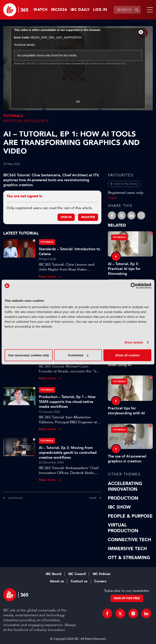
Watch (41, 10)
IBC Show (119, 507)
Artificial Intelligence (26, 121)
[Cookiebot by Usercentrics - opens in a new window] (134, 286)
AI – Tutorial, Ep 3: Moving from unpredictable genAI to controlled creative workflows (68, 453)
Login (112, 197)
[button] (149, 10)
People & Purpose (130, 516)
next (93, 498)
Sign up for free (127, 598)
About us (57, 581)
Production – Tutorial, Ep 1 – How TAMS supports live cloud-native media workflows (67, 402)
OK (78, 102)
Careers (100, 581)
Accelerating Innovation (125, 486)
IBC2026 (59, 10)
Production (123, 498)
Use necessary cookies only (29, 355)
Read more (47, 276)
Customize (78, 355)
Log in (100, 10)
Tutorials (13, 116)
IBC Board (54, 574)
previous (16, 498)
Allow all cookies (127, 355)
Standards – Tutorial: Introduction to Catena (69, 251)
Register (88, 217)
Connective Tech (129, 540)
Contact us (79, 581)
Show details (134, 342)
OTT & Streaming (129, 558)
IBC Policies (101, 574)
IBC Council (77, 574)
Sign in (66, 217)
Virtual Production (123, 528)
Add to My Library (126, 184)
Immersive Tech (127, 549)
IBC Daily (80, 10)
